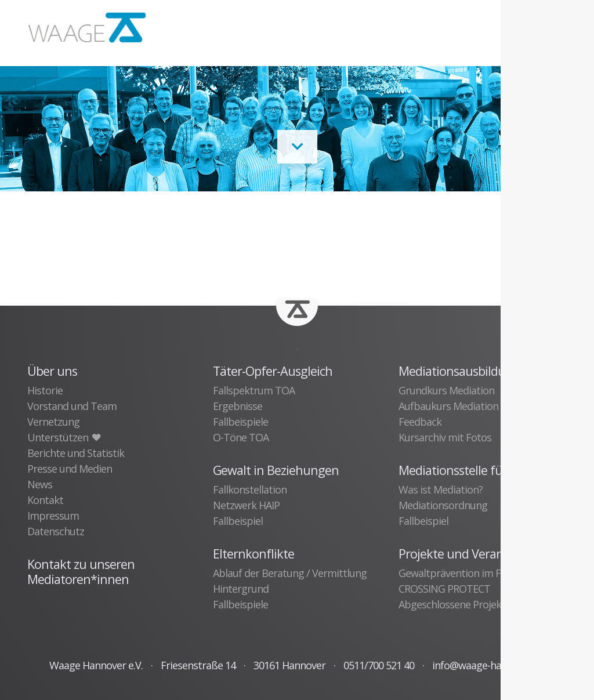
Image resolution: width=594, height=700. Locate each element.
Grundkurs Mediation (446, 390)
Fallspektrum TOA (254, 390)
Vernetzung (53, 422)
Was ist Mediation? (441, 489)
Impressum (53, 516)
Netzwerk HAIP (246, 505)
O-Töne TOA (241, 437)
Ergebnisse (238, 406)
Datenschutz (56, 531)
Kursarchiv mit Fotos (445, 437)
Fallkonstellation (250, 489)
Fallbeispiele (240, 422)
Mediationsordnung (443, 505)
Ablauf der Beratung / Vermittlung (290, 573)
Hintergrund (241, 589)
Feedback (420, 422)
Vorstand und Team (72, 406)
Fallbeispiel (238, 521)
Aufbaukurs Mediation (448, 406)
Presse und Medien (70, 469)
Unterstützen (64, 437)
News (40, 484)
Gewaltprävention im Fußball (464, 573)
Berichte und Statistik (76, 453)
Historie (45, 390)
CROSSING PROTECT (444, 589)
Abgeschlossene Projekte (454, 604)
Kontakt (45, 500)
